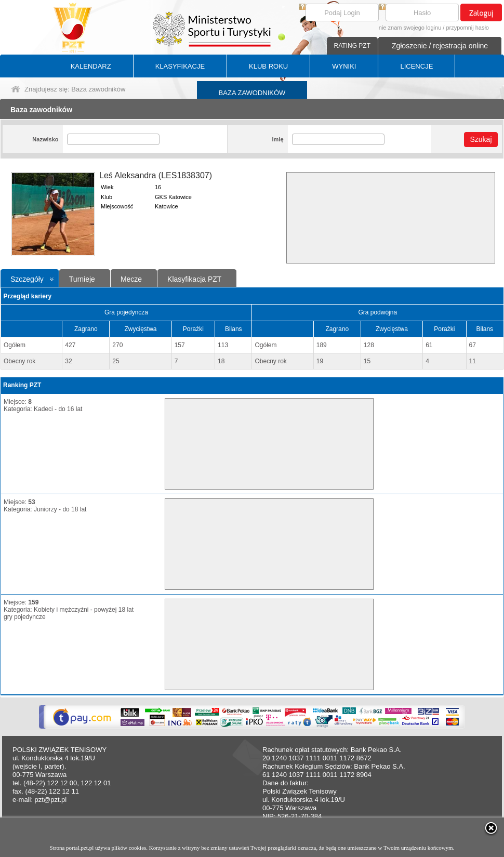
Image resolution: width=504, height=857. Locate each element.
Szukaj (481, 139)
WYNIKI (344, 66)
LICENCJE (416, 66)
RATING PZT (352, 46)
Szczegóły (27, 279)
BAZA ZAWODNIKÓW (252, 93)
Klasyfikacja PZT (194, 279)
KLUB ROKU (268, 66)
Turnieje (82, 279)
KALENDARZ (91, 66)
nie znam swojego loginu (410, 28)
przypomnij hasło (467, 28)
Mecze (131, 279)
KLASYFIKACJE (180, 66)
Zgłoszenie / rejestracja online (440, 46)
